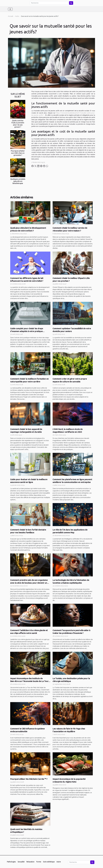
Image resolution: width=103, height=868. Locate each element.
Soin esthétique (49, 862)
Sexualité (21, 862)
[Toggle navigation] (10, 9)
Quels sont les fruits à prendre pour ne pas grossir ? (18, 124)
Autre (17, 16)
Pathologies (11, 862)
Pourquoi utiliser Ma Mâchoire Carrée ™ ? (29, 779)
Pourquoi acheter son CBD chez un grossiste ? (18, 153)
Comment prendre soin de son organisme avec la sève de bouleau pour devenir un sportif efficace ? (29, 583)
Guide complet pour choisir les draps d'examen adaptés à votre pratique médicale (27, 331)
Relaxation (30, 862)
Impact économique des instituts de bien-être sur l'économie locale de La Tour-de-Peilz (30, 681)
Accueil (11, 16)
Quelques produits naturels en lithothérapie (18, 181)
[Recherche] (49, 3)
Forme (39, 862)
